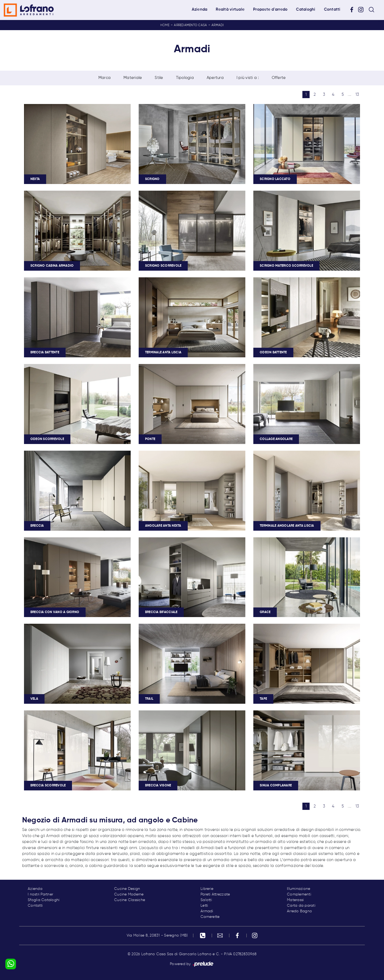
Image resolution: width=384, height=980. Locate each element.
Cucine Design (127, 889)
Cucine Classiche (130, 900)
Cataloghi (306, 9)
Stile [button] (159, 78)
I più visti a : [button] (248, 78)
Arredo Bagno (299, 911)
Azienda (200, 9)
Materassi (295, 900)
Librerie (207, 889)
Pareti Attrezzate (215, 894)
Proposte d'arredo (270, 9)
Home (165, 25)
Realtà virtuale (230, 9)
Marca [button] (105, 78)
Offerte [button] (279, 78)
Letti (204, 906)
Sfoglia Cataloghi (44, 900)
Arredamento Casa (190, 25)
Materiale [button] (133, 78)
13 (357, 95)
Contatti (332, 9)
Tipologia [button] (185, 78)
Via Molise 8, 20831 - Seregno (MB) (157, 935)
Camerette (210, 917)
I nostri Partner (40, 894)
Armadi (218, 25)
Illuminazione (299, 889)
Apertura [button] (215, 78)
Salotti (206, 900)
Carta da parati (301, 906)
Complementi (299, 894)
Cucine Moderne (129, 894)
